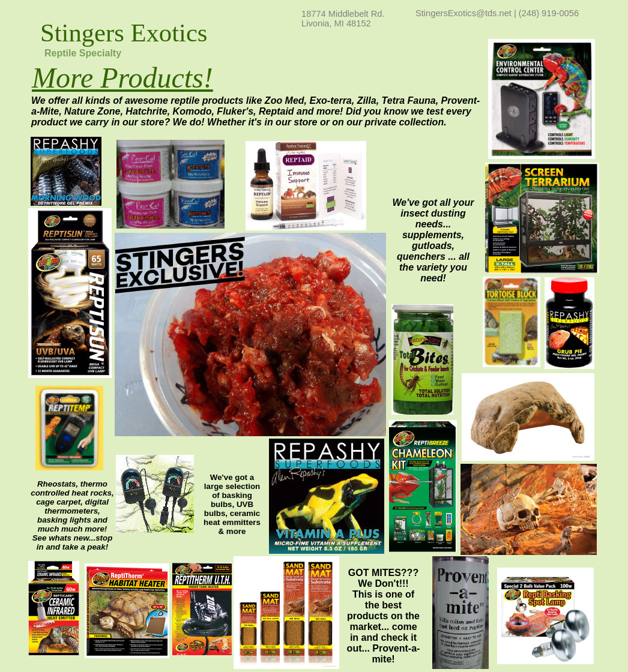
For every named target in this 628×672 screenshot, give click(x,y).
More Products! (122, 78)
